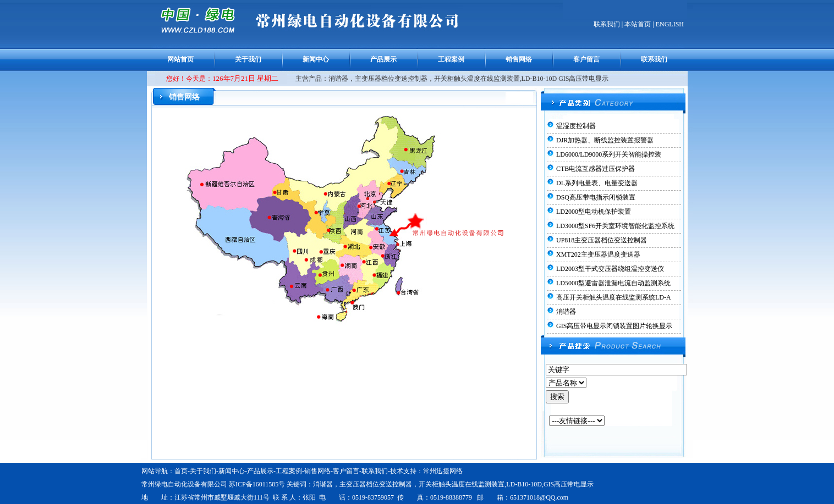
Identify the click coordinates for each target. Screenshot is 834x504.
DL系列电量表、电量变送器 (597, 183)
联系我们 (607, 24)
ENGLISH (670, 24)
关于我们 (248, 59)
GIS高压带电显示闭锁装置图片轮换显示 (614, 326)
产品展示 (383, 59)
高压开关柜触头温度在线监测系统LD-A (614, 297)
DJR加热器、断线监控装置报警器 (605, 140)
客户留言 (586, 59)
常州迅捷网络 (443, 471)
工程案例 (451, 59)
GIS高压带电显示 (569, 484)
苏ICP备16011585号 (257, 484)
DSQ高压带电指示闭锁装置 (596, 197)
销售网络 (519, 59)
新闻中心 (316, 59)
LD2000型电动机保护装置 (594, 212)
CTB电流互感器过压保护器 (596, 169)
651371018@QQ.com (539, 497)
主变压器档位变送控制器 (376, 484)
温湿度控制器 (576, 126)
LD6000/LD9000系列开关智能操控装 (609, 154)
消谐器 (566, 312)
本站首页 (638, 24)
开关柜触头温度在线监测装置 (462, 484)
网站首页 (180, 59)
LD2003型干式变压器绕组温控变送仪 (610, 269)
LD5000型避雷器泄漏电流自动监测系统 (613, 283)
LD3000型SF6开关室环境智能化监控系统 (615, 226)
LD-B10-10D (524, 484)
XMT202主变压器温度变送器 (598, 254)
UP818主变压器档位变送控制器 (602, 240)
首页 (181, 471)
